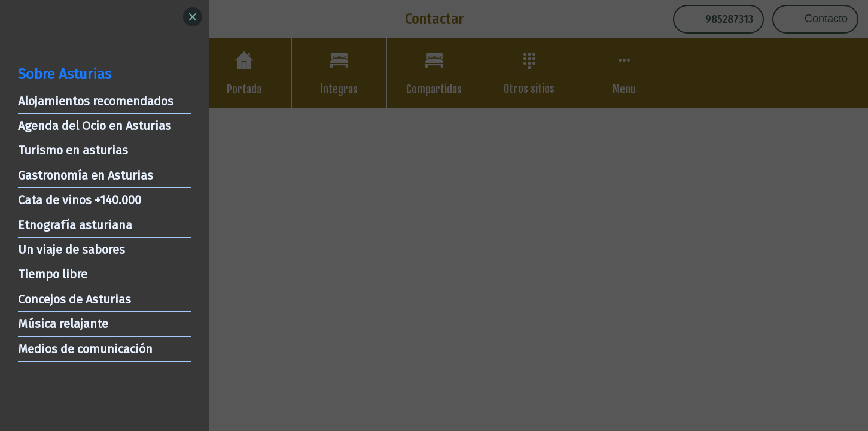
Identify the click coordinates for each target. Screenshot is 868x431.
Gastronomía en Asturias (86, 175)
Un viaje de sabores (71, 250)
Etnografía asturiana (75, 225)
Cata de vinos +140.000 (80, 200)
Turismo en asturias (73, 150)
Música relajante (63, 324)
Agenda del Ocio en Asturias (95, 126)
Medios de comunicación (85, 349)
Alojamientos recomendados (96, 101)
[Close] (193, 17)
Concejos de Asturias (74, 299)
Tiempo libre (53, 274)
